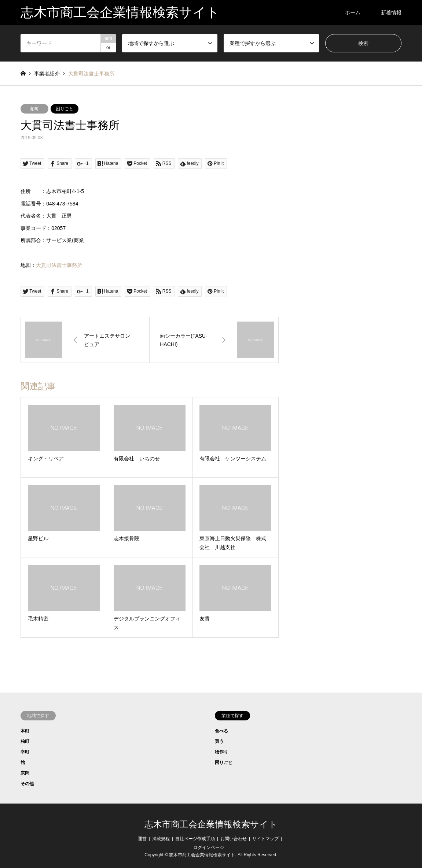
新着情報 (391, 12)
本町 (25, 731)
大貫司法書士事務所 (59, 265)
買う (219, 741)
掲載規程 (161, 839)
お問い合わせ (234, 839)
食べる (221, 731)
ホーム (353, 12)
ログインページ (209, 847)
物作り (221, 752)
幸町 (25, 752)
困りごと (65, 109)
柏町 (34, 109)
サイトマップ (265, 839)
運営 (142, 839)
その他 (27, 784)
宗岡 (25, 773)
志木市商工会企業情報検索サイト (211, 824)
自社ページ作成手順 (195, 839)
